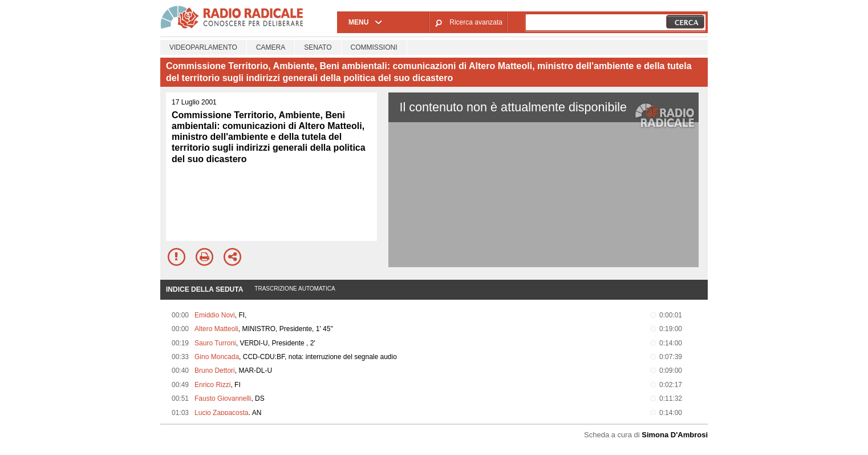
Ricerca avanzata (476, 22)
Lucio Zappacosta (222, 413)
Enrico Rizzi (212, 385)
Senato (318, 47)
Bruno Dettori (215, 371)
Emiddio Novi (215, 315)
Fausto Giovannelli (223, 398)
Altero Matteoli (216, 329)
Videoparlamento (203, 47)
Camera (271, 47)
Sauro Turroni (215, 343)
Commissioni (374, 47)
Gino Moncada (217, 357)
